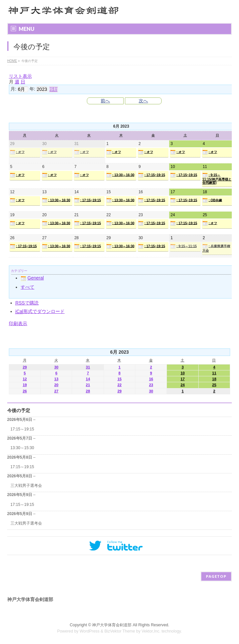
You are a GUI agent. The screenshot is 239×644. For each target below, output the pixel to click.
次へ (143, 101)
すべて (28, 287)
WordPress (90, 631)
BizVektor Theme (120, 631)
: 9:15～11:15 (183, 246)
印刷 (18, 323)
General (32, 278)
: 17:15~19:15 (151, 175)
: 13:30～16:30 (120, 175)
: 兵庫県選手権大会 (216, 248)
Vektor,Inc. (151, 631)
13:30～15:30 (22, 448)
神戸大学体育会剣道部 (112, 625)
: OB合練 (212, 200)
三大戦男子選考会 (26, 486)
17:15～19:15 (22, 429)
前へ (105, 101)
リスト (20, 76)
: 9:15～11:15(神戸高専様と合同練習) (217, 178)
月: (13, 89)
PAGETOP (216, 576)
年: (32, 89)
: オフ (17, 152)
